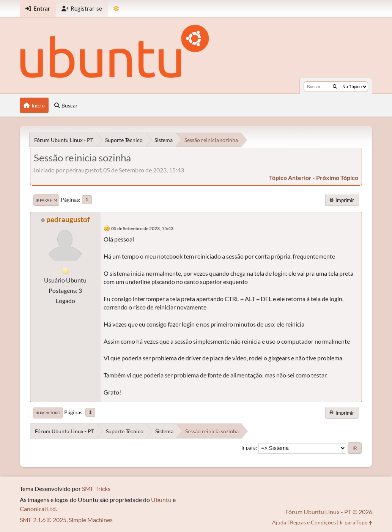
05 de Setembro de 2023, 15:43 (142, 228)
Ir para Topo (48, 413)
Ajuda (279, 522)
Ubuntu (161, 500)
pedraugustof (68, 219)
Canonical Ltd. (38, 509)
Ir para (249, 448)
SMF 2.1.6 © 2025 (43, 520)
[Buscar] (335, 87)
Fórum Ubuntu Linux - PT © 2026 (329, 512)
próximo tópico (337, 178)
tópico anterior (290, 178)
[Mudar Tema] (116, 9)
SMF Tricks (96, 489)
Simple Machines (91, 520)
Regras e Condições (313, 522)
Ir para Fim (46, 200)
